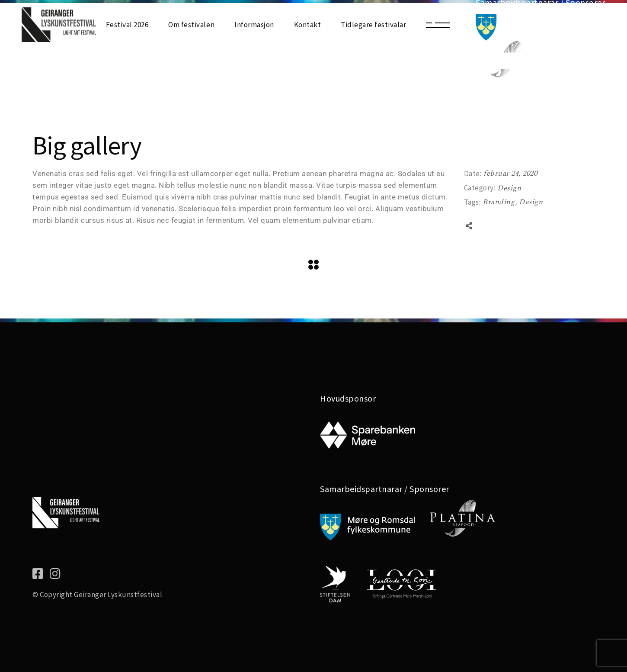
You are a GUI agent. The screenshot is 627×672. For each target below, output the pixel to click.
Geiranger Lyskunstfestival (118, 595)
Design (509, 188)
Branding (500, 202)
